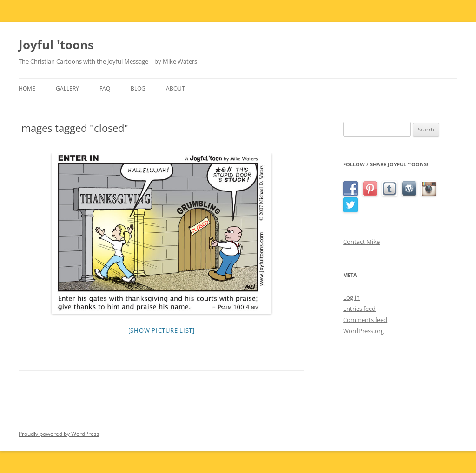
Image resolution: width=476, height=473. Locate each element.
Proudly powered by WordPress (59, 434)
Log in (351, 297)
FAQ (105, 89)
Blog (138, 89)
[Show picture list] (162, 330)
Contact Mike (361, 242)
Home (27, 89)
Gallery (67, 89)
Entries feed (359, 309)
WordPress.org (364, 331)
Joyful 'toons (56, 45)
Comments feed (365, 320)
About (175, 89)
